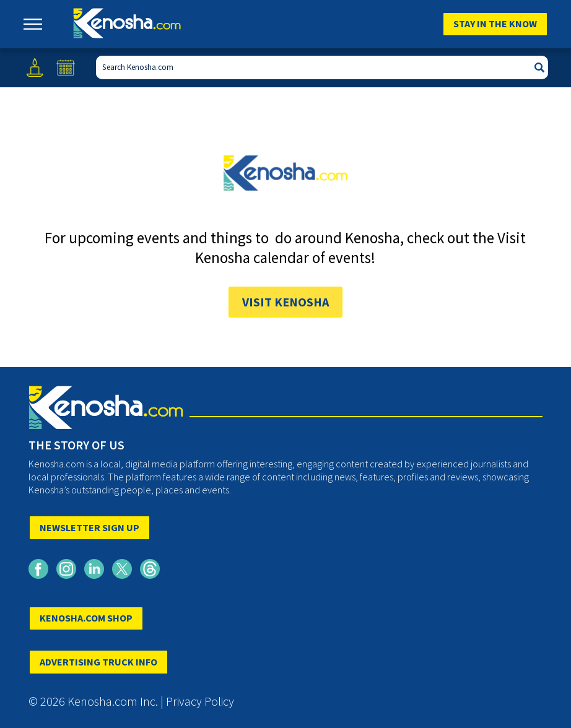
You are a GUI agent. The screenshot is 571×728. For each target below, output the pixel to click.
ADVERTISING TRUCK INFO (98, 662)
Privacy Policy (200, 701)
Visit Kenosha (285, 302)
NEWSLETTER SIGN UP (89, 527)
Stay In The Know (495, 24)
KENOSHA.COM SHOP (86, 618)
